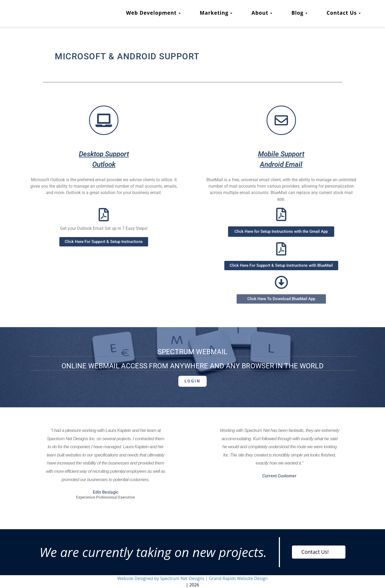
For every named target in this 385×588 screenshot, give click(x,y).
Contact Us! (315, 552)
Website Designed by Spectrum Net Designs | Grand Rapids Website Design (192, 578)
